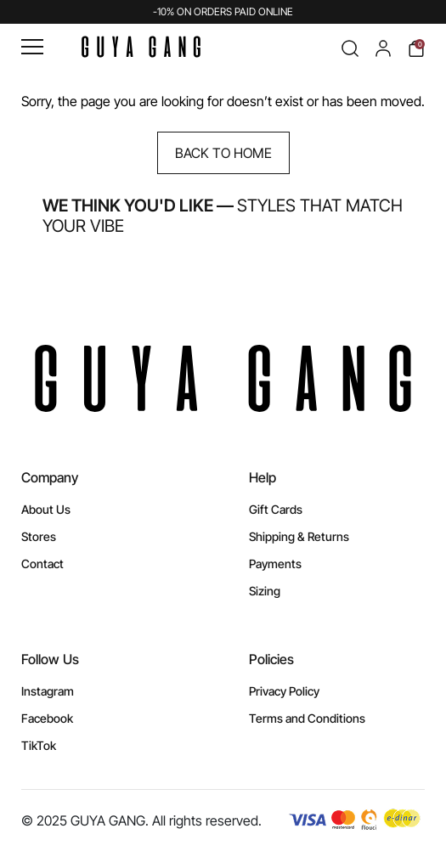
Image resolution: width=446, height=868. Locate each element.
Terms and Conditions (307, 718)
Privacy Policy (284, 691)
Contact (42, 564)
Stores (39, 536)
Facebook (47, 718)
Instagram (48, 691)
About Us (46, 509)
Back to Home (223, 153)
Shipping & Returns (299, 536)
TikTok (39, 745)
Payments (275, 564)
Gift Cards (276, 509)
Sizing (265, 591)
